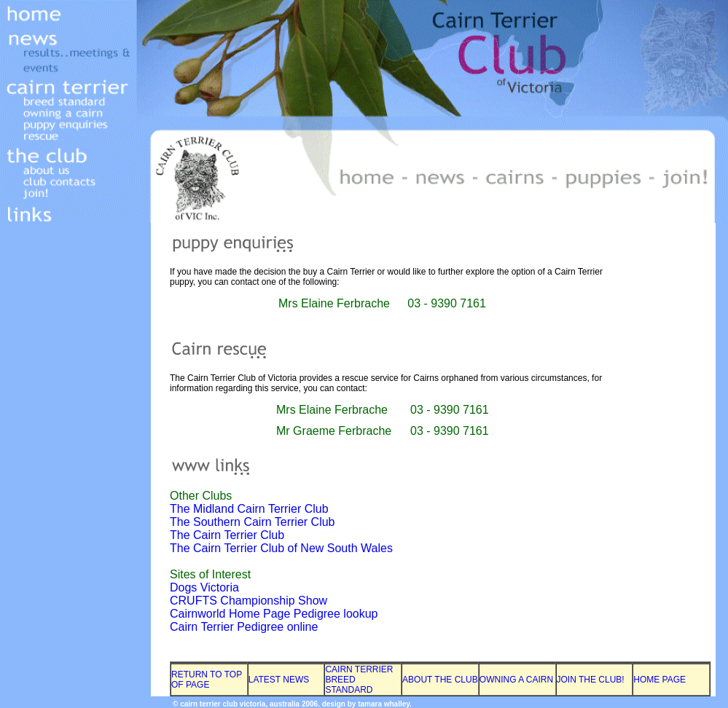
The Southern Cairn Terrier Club (252, 522)
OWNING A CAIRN (516, 680)
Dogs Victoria (204, 587)
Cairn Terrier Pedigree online (244, 627)
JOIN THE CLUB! (591, 680)
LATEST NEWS (279, 680)
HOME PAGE (659, 680)
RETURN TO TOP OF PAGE (207, 680)
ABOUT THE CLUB (440, 680)
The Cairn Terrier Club (227, 535)
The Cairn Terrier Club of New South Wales (281, 548)
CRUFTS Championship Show (248, 601)
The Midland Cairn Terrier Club (249, 509)
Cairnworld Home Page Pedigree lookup (274, 614)
